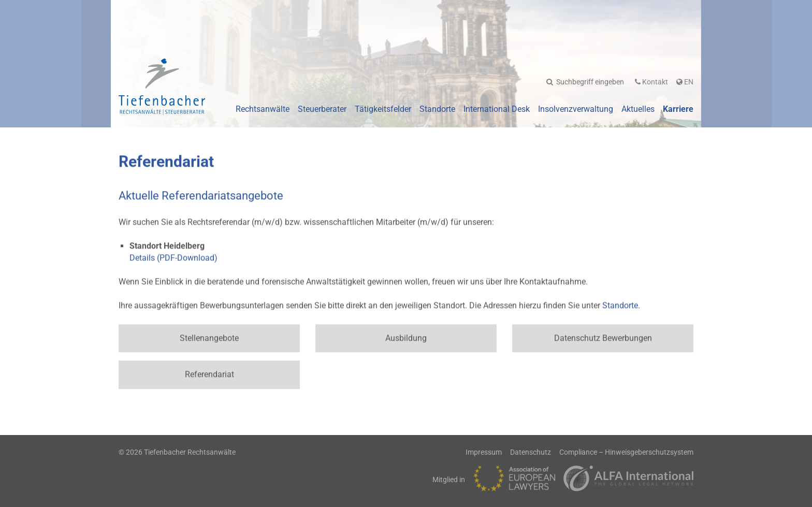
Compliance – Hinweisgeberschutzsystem (626, 452)
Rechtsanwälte (263, 109)
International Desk (497, 109)
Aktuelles (638, 109)
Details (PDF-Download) (173, 257)
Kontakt (651, 82)
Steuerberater (322, 109)
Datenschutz (531, 452)
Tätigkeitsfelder (383, 109)
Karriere (678, 109)
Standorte (437, 109)
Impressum (484, 452)
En (685, 82)
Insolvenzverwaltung (576, 109)
